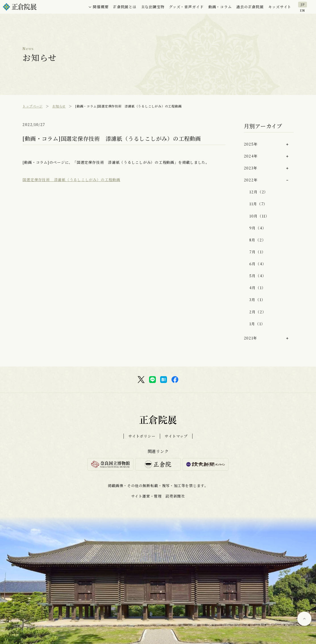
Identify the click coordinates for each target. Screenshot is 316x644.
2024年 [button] (251, 156)
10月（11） (259, 216)
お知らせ (59, 106)
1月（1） (257, 324)
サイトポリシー (142, 436)
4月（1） (257, 288)
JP (303, 4)
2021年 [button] (251, 338)
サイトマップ (176, 436)
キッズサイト (280, 7)
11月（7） (258, 204)
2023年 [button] (251, 168)
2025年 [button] (251, 144)
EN (303, 10)
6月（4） (258, 264)
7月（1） (257, 252)
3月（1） (257, 300)
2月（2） (258, 312)
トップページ (33, 106)
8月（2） (258, 240)
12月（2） (259, 192)
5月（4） (258, 276)
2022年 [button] (251, 180)
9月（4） (258, 228)
